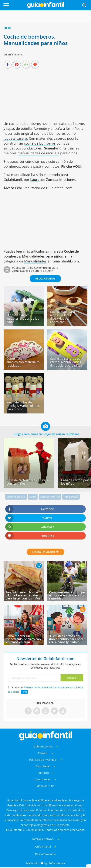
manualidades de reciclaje (38, 153)
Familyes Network (43, 839)
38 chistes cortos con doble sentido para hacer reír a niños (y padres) (67, 639)
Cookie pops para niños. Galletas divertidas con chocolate (62, 317)
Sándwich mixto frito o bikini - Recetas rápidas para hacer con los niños (23, 595)
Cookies (43, 753)
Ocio (7, 28)
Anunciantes (43, 779)
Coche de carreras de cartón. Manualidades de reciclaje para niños (66, 362)
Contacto (43, 773)
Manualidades (35, 261)
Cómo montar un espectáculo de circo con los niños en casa (23, 639)
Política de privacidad (43, 760)
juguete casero (15, 138)
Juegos (33, 497)
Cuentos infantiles (50, 497)
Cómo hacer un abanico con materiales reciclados (23, 362)
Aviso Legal (43, 766)
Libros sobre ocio (16, 497)
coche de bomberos (40, 143)
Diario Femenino (45, 854)
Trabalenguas (71, 497)
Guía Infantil (43, 847)
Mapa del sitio (45, 786)
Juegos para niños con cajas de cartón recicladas (46, 434)
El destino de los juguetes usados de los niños (23, 318)
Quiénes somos (43, 746)
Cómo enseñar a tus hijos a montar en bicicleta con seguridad (67, 595)
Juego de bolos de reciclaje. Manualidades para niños (23, 406)
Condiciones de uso (63, 687)
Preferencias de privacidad (38, 687)
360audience (57, 863)
